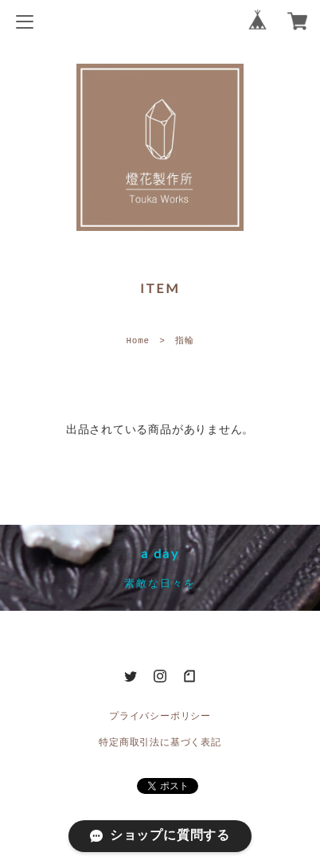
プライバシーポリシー (160, 716)
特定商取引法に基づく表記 (160, 743)
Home (138, 340)
